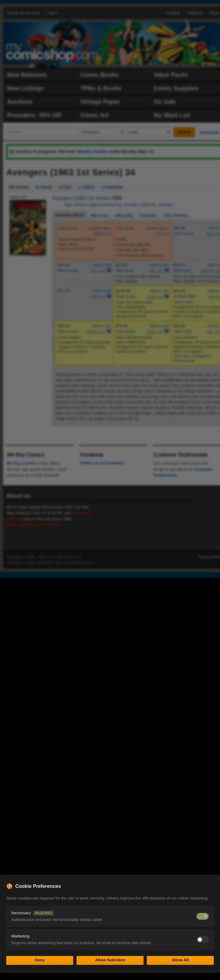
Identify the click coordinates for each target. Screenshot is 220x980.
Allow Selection (110, 960)
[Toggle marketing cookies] (203, 940)
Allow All (180, 960)
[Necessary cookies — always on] (203, 916)
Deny (40, 960)
